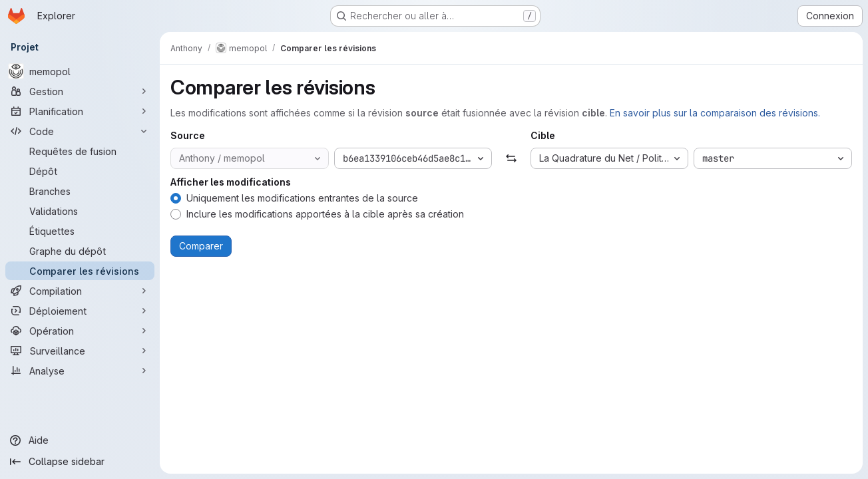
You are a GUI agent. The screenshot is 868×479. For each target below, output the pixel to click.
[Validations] (80, 211)
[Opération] (80, 331)
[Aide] (80, 440)
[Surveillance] (80, 351)
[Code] (80, 131)
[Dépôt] (80, 171)
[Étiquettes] (80, 231)
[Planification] (80, 111)
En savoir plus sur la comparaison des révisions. (715, 113)
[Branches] (80, 191)
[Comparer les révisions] (80, 271)
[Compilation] (80, 291)
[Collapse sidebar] (80, 462)
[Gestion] (80, 91)
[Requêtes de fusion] (80, 151)
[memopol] (80, 71)
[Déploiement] (80, 311)
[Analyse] (80, 371)
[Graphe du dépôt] (80, 251)
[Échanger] (511, 158)
